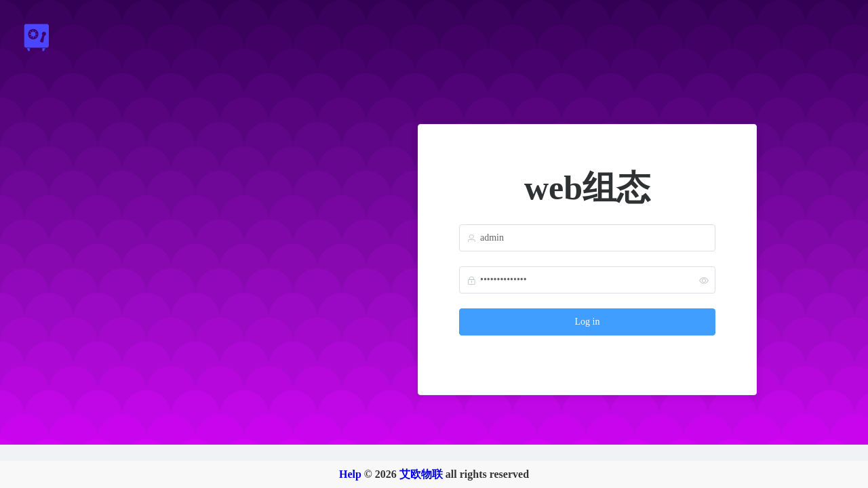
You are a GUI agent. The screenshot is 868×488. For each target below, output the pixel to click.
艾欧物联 (421, 474)
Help (350, 474)
